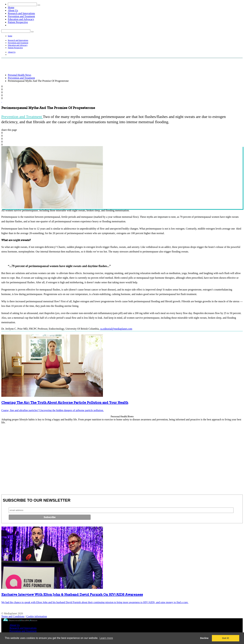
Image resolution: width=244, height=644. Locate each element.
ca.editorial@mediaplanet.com (116, 329)
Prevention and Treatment (21, 16)
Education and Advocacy (21, 19)
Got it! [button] (226, 638)
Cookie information (37, 616)
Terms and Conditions (13, 616)
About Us (13, 10)
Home (11, 7)
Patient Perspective (18, 22)
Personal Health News (20, 75)
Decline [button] (204, 638)
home (10, 36)
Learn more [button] (106, 638)
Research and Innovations (21, 13)
